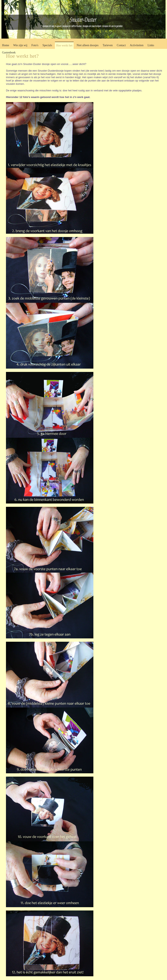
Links (151, 45)
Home (6, 45)
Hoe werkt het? (22, 56)
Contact (121, 45)
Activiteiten (137, 45)
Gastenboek (9, 52)
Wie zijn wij (20, 45)
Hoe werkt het (64, 45)
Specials (47, 45)
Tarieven (108, 45)
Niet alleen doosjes (88, 45)
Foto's (35, 45)
